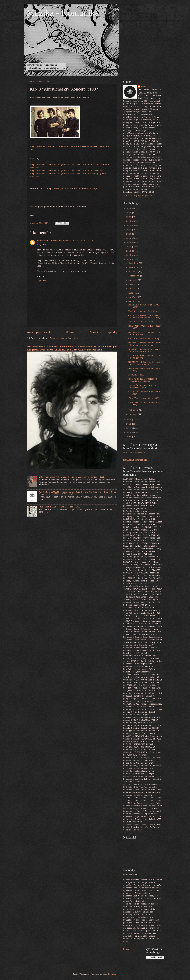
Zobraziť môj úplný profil (138, 196)
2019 (129, 238)
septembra (134, 276)
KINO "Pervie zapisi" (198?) (144, 398)
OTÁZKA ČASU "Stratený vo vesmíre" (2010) (142, 387)
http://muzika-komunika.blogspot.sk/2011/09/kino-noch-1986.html (67, 171)
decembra (134, 263)
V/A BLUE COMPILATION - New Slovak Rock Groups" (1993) (144, 317)
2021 (129, 230)
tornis (126, 453)
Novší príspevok (39, 332)
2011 (129, 428)
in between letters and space (53, 241)
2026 (129, 208)
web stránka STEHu (139, 453)
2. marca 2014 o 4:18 (81, 241)
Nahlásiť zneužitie (135, 460)
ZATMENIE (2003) (137, 375)
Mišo (143, 86)
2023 (129, 221)
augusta (133, 280)
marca (132, 302)
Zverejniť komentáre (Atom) (64, 338)
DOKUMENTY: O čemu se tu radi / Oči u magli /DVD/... (145, 363)
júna (131, 289)
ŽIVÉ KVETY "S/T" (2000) (141, 322)
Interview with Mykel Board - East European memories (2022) (72, 477)
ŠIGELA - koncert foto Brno (143, 311)
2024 (129, 217)
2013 (129, 420)
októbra (133, 272)
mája (131, 293)
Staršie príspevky (104, 332)
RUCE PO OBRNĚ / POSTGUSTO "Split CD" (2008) (142, 380)
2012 (129, 424)
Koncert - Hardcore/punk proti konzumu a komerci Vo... (145, 344)
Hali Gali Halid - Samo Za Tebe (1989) (60, 507)
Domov (70, 332)
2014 (129, 260)
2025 (129, 213)
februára (134, 410)
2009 (129, 437)
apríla (133, 297)
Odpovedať (42, 281)
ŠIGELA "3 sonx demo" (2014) (144, 339)
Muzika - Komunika (63, 13)
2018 (129, 243)
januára (133, 414)
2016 (129, 251)
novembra (134, 267)
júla (131, 284)
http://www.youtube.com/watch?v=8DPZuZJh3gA (72, 189)
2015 (129, 255)
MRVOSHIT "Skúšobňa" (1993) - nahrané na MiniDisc (144, 350)
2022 (129, 226)
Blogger (112, 974)
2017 (129, 247)
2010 (129, 432)
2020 (129, 234)
